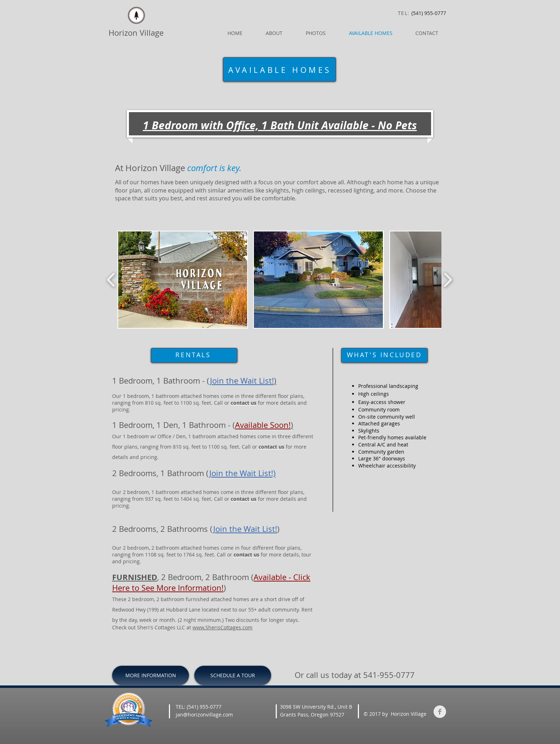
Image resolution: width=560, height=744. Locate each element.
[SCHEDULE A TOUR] (233, 675)
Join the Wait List (244, 529)
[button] (183, 280)
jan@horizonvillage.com (204, 715)
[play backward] (111, 280)
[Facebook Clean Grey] (440, 712)
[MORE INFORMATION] (151, 675)
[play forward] (448, 280)
